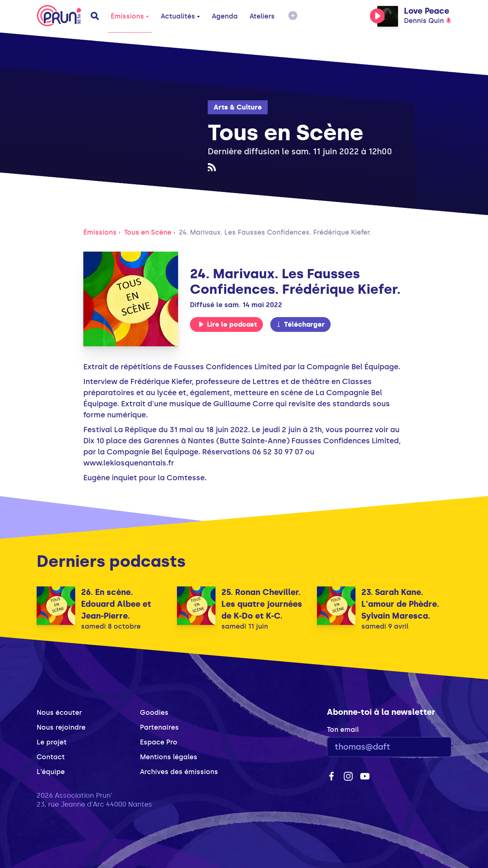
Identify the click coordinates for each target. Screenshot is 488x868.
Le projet (52, 742)
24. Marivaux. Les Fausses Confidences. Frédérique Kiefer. (275, 232)
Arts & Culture (238, 107)
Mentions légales (169, 757)
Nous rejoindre (61, 727)
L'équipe (51, 772)
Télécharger (300, 324)
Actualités (180, 16)
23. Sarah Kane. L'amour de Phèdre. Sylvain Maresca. (400, 604)
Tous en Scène (148, 232)
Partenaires (159, 727)
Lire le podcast (228, 324)
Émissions (130, 16)
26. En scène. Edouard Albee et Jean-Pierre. (116, 604)
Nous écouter (59, 713)
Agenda (225, 16)
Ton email (343, 730)
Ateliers (262, 16)
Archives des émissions (179, 772)
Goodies (154, 713)
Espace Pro (159, 742)
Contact (51, 757)
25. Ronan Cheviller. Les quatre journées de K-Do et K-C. (262, 604)
